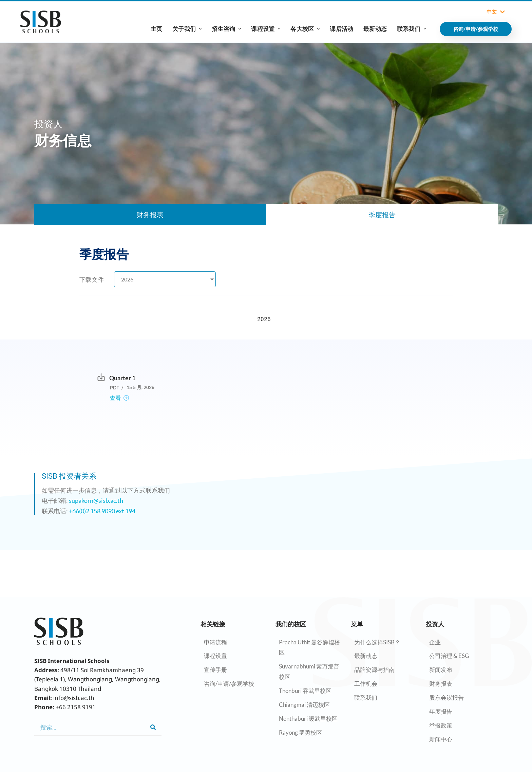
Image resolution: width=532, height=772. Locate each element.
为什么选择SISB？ (377, 642)
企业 (435, 642)
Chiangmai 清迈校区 (304, 705)
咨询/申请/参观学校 (229, 684)
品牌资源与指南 (374, 670)
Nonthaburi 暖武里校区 (308, 719)
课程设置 (266, 29)
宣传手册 (215, 670)
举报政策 (441, 725)
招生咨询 (226, 29)
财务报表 (150, 215)
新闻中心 (441, 739)
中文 (496, 12)
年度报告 (441, 711)
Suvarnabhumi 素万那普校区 (309, 672)
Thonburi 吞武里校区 (305, 691)
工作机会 (366, 684)
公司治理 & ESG (449, 656)
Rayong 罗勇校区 (300, 732)
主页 (156, 29)
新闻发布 (441, 670)
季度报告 (382, 215)
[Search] (153, 727)
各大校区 (305, 29)
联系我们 (412, 29)
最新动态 (375, 29)
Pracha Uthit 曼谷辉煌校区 (309, 647)
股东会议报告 (446, 697)
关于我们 (187, 29)
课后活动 (341, 29)
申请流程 (215, 642)
